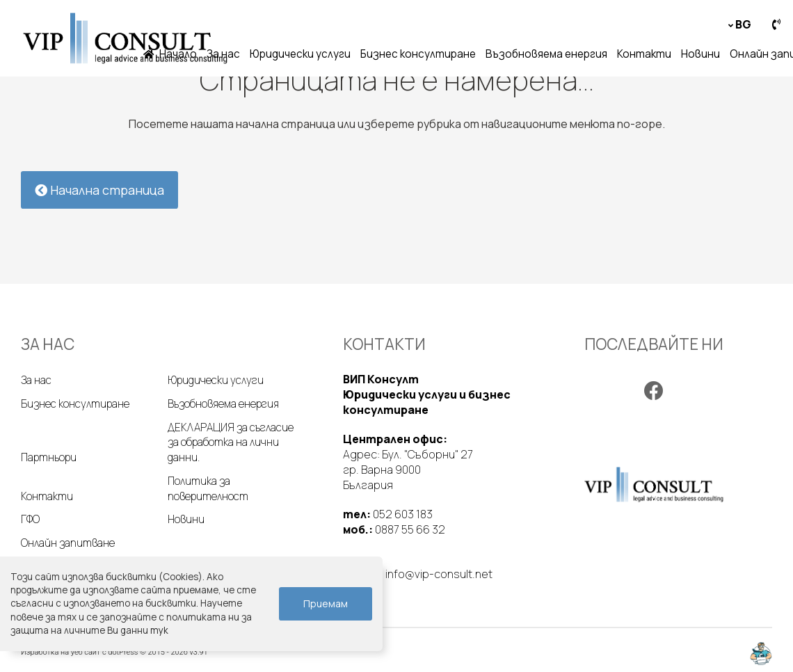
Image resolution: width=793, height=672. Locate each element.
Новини (700, 54)
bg (743, 24)
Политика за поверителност (208, 489)
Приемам (326, 603)
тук (159, 630)
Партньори (49, 457)
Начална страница (99, 190)
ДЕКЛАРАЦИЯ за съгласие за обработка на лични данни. (231, 442)
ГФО (30, 519)
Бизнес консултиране (418, 54)
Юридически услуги (300, 54)
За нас (223, 54)
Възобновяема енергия (546, 54)
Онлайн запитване (68, 543)
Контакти (644, 54)
